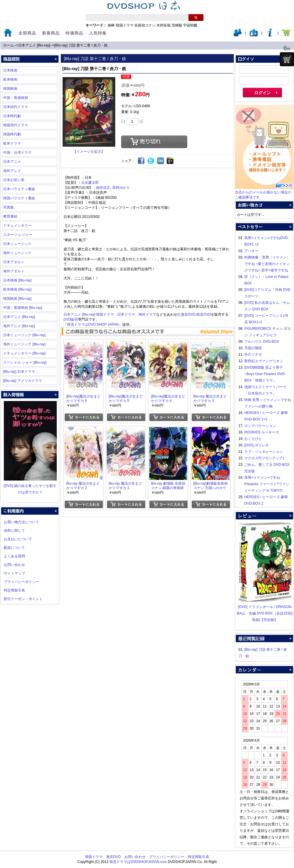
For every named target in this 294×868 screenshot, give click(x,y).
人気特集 (98, 33)
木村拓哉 (163, 25)
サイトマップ (14, 573)
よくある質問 (14, 556)
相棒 (111, 25)
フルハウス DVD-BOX (262, 342)
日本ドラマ (126, 314)
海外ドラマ (147, 314)
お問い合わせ (14, 565)
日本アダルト (14, 262)
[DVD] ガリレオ (257, 445)
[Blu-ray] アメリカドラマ (23, 381)
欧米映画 (10, 79)
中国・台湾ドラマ (17, 153)
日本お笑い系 (14, 180)
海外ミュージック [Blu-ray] (24, 344)
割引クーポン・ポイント (23, 599)
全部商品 (27, 33)
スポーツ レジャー (18, 235)
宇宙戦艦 (190, 25)
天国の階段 (253, 348)
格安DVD (204, 314)
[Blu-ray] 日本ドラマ (19, 372)
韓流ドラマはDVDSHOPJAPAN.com (138, 862)
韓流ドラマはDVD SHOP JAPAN (93, 324)
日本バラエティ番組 (19, 189)
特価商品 (74, 33)
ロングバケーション (260, 426)
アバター (251, 251)
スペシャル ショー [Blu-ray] (25, 362)
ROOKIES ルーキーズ (262, 432)
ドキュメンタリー (17, 226)
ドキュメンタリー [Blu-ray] (24, 353)
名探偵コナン (145, 25)
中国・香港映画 (16, 98)
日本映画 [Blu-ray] (17, 280)
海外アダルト (14, 271)
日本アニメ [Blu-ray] (34, 45)
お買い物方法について (21, 522)
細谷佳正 (103, 188)
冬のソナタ (253, 355)
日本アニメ (12, 162)
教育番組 (10, 216)
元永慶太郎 (90, 183)
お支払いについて (18, 539)
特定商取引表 (14, 590)
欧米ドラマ (12, 143)
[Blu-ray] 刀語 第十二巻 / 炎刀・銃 (81, 45)
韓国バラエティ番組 (19, 198)
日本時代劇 (12, 116)
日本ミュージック (17, 244)
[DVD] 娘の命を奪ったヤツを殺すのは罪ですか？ (30, 486)
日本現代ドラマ (16, 107)
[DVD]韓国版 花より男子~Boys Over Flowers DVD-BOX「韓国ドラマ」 (265, 374)
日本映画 (10, 70)
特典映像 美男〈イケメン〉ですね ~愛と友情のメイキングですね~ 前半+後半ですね (267, 264)
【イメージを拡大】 (89, 152)
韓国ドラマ (125, 25)
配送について (14, 548)
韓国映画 (10, 89)
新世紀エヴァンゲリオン (264, 361)
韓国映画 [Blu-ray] (17, 299)
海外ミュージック (17, 253)
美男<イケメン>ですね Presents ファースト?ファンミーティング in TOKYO (267, 484)
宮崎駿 (177, 25)
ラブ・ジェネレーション (264, 452)
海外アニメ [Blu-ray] (19, 326)
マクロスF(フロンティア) (264, 458)
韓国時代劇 (12, 134)
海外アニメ (12, 171)
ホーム (9, 45)
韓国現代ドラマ (16, 125)
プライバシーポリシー (21, 582)
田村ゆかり (121, 188)
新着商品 (51, 33)
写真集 (9, 207)
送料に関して (14, 531)
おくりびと (253, 439)
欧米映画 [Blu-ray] (17, 289)
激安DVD (188, 314)
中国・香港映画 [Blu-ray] (23, 308)
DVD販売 (71, 319)
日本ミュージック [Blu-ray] (24, 335)
